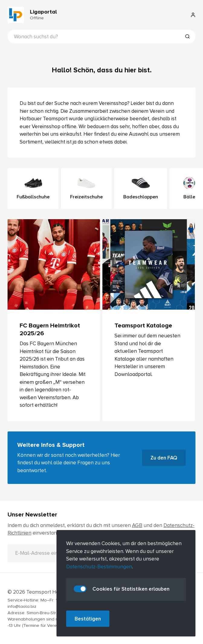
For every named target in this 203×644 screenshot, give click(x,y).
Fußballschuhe (33, 188)
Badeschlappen (141, 188)
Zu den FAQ (164, 458)
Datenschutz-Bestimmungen (99, 567)
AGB (137, 525)
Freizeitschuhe (86, 188)
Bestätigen (88, 619)
